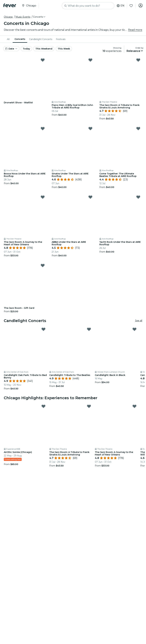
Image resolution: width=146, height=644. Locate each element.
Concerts (20, 39)
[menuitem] (9, 39)
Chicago (8, 17)
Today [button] (26, 49)
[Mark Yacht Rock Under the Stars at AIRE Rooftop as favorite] (138, 197)
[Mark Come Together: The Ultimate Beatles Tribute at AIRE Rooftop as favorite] (138, 129)
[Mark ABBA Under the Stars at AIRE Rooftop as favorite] (90, 197)
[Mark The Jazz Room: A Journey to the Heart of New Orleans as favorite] (43, 197)
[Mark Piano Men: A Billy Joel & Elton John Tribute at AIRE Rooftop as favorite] (90, 60)
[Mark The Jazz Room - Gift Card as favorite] (43, 265)
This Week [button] (64, 49)
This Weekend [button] (44, 49)
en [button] (120, 6)
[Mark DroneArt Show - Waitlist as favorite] (43, 60)
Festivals (61, 39)
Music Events (23, 17)
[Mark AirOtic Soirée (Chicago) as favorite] (43, 406)
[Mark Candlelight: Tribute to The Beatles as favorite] (89, 329)
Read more (135, 30)
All (8, 39)
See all (139, 321)
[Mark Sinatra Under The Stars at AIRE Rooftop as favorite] (90, 129)
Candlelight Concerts (41, 39)
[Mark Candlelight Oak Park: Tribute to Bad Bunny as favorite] (43, 329)
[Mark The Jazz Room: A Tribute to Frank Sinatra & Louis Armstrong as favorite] (138, 60)
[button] (39, 17)
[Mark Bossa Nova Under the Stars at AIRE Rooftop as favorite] (43, 129)
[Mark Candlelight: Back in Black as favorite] (134, 329)
